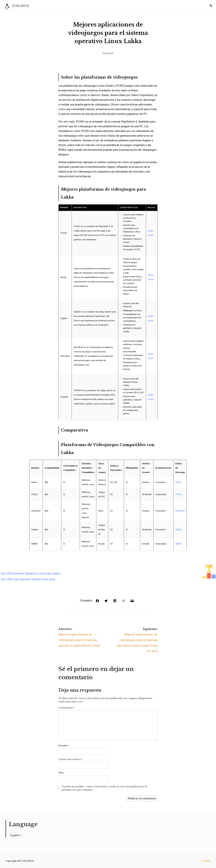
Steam (178, 482)
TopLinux (108, 53)
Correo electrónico (71, 759)
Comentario (67, 708)
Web (61, 773)
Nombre (64, 746)
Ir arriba (206, 861)
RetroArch (180, 511)
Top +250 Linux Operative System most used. (28, 579)
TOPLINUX (20, 6)
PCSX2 (179, 494)
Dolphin (179, 530)
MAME (178, 544)
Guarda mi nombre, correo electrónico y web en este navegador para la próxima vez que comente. (104, 788)
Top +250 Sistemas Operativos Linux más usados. (31, 573)
